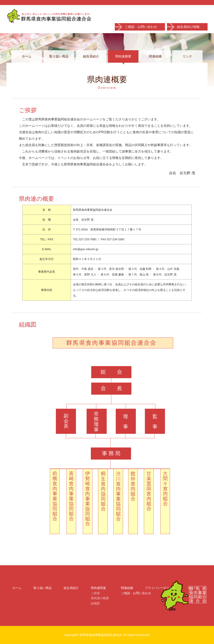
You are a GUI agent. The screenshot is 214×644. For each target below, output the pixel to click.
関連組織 (155, 56)
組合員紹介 (91, 56)
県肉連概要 (123, 56)
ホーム (27, 56)
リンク (187, 56)
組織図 (95, 603)
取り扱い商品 (59, 56)
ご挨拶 (95, 593)
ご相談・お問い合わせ (141, 27)
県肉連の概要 (100, 598)
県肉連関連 (98, 588)
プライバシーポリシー (160, 588)
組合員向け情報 (188, 27)
